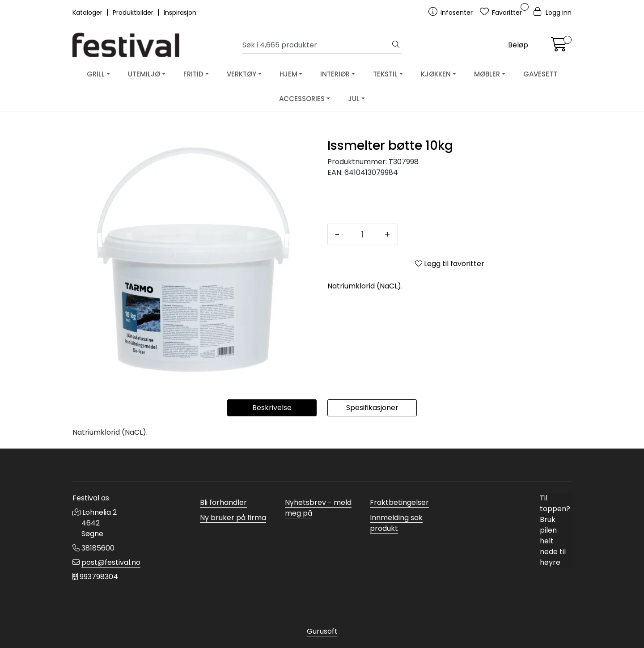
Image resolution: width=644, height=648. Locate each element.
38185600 (98, 548)
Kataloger (88, 13)
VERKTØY (241, 74)
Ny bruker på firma (233, 518)
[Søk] (316, 45)
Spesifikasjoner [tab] (372, 408)
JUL (354, 99)
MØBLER (487, 74)
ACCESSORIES (302, 99)
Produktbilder (134, 13)
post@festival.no (111, 562)
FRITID (193, 74)
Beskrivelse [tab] (272, 408)
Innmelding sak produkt (396, 523)
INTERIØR (335, 74)
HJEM (288, 74)
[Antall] (362, 234)
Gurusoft (322, 631)
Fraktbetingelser (399, 502)
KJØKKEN (436, 74)
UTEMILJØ (144, 74)
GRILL (96, 74)
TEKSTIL (385, 74)
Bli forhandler (223, 502)
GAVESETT (540, 74)
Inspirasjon (180, 13)
